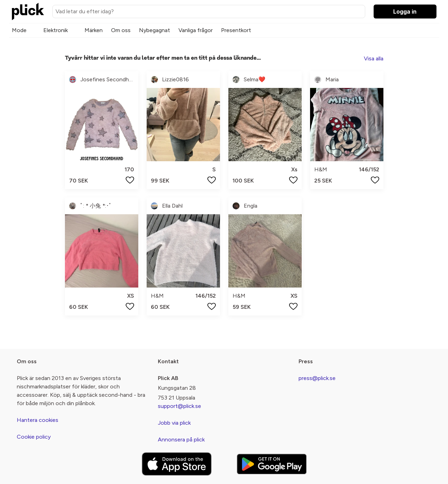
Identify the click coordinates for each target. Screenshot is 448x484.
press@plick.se (317, 378)
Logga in (405, 12)
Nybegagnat (155, 30)
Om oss (121, 30)
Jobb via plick (174, 423)
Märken (94, 30)
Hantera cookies (38, 420)
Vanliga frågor (196, 30)
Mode (19, 30)
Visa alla (374, 58)
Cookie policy (34, 437)
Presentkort (236, 30)
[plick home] (28, 12)
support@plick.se (179, 406)
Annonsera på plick (181, 440)
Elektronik (56, 30)
